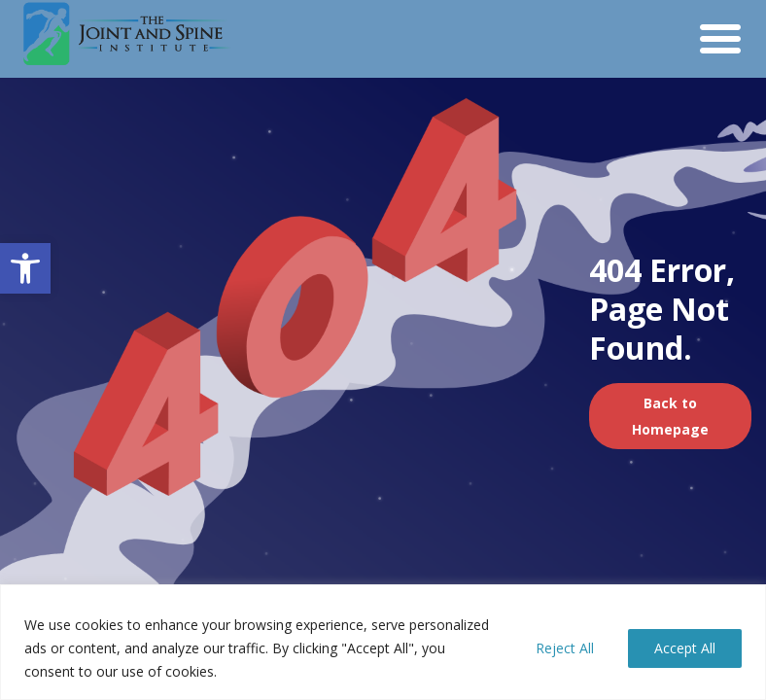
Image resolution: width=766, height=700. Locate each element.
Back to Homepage (670, 416)
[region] (383, 642)
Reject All (565, 648)
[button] (25, 268)
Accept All (685, 648)
